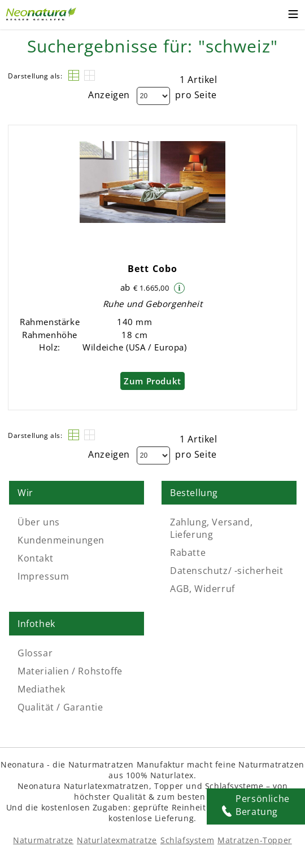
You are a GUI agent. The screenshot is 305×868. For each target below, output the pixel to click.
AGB (180, 589)
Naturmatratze (43, 840)
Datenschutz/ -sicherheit (226, 571)
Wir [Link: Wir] (25, 493)
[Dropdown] (153, 96)
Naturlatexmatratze (117, 840)
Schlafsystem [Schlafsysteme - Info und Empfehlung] (187, 840)
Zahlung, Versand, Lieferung (211, 528)
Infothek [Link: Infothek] (36, 624)
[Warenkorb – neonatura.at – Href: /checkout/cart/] (271, 15)
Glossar (35, 653)
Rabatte (188, 553)
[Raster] (90, 75)
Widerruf (215, 589)
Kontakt (35, 558)
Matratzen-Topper (255, 840)
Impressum (43, 576)
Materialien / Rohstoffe (70, 671)
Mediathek (41, 689)
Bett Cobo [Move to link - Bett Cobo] (152, 269)
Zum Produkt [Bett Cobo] (152, 381)
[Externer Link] (42, 12)
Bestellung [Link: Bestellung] (194, 493)
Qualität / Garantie (60, 707)
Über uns (39, 522)
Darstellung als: (35, 76)
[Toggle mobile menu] (293, 16)
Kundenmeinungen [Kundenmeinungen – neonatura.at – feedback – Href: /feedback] (61, 540)
